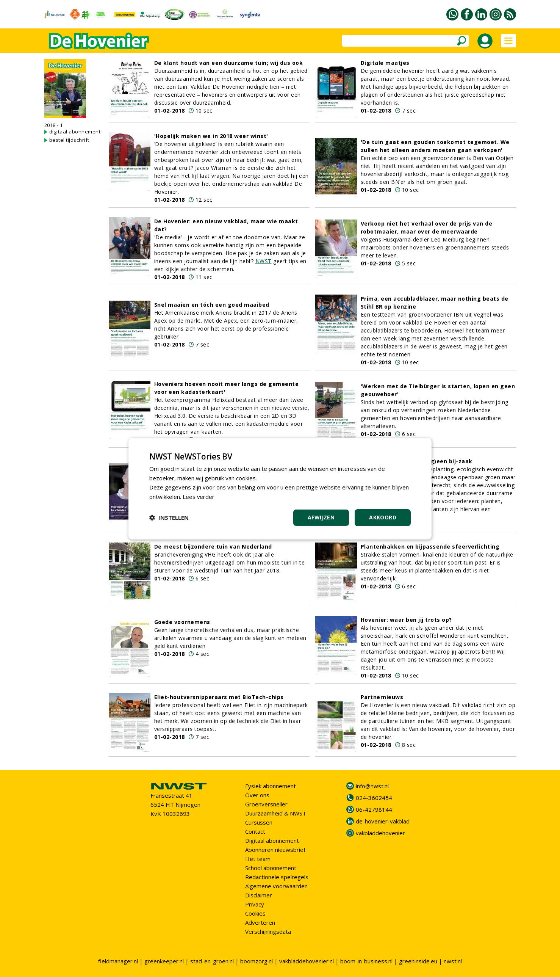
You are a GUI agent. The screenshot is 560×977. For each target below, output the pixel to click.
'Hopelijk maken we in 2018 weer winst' (211, 136)
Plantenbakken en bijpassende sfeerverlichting (430, 547)
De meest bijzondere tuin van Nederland (213, 547)
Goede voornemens (182, 622)
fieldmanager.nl (118, 961)
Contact (255, 831)
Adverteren (260, 922)
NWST (264, 261)
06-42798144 (374, 809)
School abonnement (271, 868)
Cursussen (259, 822)
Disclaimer (259, 895)
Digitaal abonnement (272, 841)
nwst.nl (453, 961)
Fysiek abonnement (271, 786)
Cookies (255, 913)
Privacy (255, 904)
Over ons (257, 795)
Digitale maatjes (385, 63)
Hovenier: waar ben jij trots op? (406, 620)
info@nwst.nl (372, 786)
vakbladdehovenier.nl (307, 961)
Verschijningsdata (268, 932)
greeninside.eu (418, 961)
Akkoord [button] (383, 517)
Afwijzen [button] (321, 517)
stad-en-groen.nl (212, 961)
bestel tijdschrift (69, 140)
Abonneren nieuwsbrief (275, 850)
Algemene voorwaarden (276, 886)
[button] (169, 518)
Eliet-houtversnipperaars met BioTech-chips (219, 697)
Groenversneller (266, 804)
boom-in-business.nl (366, 961)
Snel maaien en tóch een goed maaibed (212, 305)
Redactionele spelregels (277, 877)
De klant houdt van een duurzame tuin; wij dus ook (229, 63)
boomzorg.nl (257, 961)
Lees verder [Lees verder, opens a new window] (199, 497)
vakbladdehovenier (380, 833)
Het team (258, 859)
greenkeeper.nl (164, 961)
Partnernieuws (382, 697)
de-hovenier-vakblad (383, 821)
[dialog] (280, 488)
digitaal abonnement (75, 132)
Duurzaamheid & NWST (276, 813)
